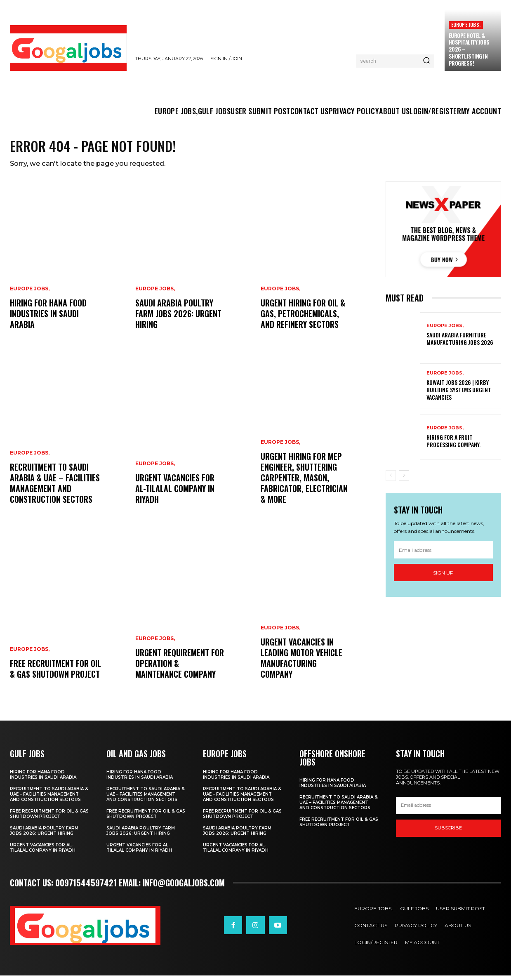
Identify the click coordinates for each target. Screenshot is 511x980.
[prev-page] (391, 480)
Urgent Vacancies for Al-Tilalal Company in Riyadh (175, 493)
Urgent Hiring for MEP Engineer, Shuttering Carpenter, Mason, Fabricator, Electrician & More (304, 482)
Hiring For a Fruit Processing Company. (453, 445)
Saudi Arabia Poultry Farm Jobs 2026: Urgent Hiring (178, 318)
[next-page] (404, 480)
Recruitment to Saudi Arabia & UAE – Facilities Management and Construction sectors (55, 488)
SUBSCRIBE (448, 832)
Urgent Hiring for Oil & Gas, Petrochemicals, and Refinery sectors (303, 318)
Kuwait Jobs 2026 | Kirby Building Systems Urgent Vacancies (459, 394)
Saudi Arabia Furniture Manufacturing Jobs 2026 (460, 343)
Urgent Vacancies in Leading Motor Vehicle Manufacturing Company (301, 662)
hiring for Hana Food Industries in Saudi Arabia (48, 318)
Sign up (443, 577)
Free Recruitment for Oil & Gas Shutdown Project (55, 673)
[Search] (426, 61)
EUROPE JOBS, (466, 25)
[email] (443, 554)
